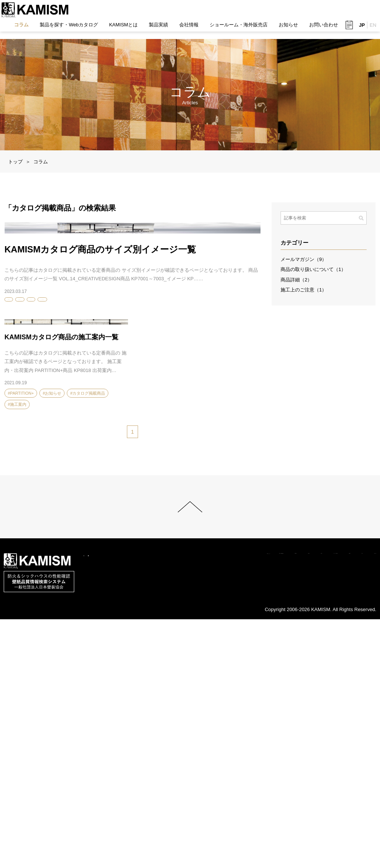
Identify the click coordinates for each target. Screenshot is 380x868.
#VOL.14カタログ (59, 448)
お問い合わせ (321, 28)
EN (371, 29)
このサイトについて (44, 844)
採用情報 (296, 835)
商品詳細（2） (296, 280)
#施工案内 (17, 627)
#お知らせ (94, 448)
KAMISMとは (121, 28)
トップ (15, 162)
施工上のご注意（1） (304, 290)
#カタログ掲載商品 (129, 448)
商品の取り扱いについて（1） (313, 269)
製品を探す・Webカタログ (67, 28)
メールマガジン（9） (304, 259)
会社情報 (187, 28)
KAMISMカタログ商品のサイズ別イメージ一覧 (100, 396)
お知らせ (286, 28)
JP (360, 29)
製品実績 (156, 28)
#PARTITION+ (21, 448)
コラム (19, 28)
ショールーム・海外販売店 (236, 28)
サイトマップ (91, 844)
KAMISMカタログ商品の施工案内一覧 (61, 560)
